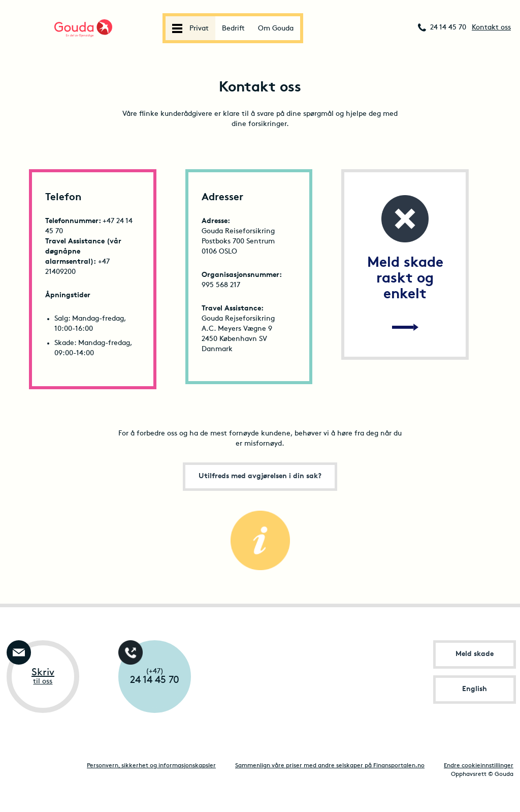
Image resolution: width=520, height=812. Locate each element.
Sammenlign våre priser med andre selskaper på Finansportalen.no (330, 766)
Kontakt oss (491, 28)
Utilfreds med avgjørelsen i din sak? (260, 476)
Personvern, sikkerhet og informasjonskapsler (151, 766)
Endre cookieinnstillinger (479, 766)
